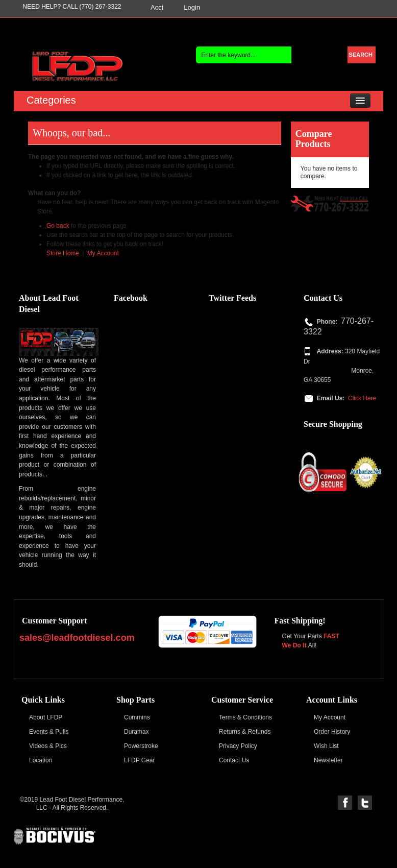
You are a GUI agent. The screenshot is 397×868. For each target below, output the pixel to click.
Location (41, 760)
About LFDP (46, 717)
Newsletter (328, 760)
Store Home (63, 253)
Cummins (137, 717)
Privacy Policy (238, 746)
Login (192, 7)
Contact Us (234, 760)
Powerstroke (141, 746)
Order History (332, 732)
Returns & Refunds (245, 732)
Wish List (326, 746)
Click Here (362, 398)
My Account (103, 253)
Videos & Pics (48, 746)
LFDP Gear (139, 760)
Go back (58, 226)
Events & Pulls (49, 732)
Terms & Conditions (245, 717)
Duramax (137, 732)
